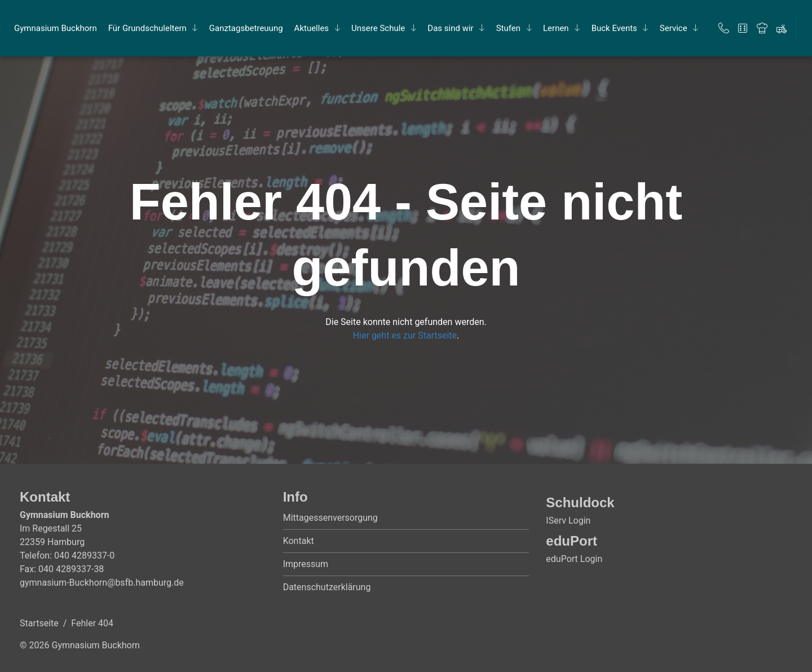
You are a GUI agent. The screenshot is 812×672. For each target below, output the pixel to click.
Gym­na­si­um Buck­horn (56, 28)
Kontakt (299, 541)
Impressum (306, 564)
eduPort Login (574, 559)
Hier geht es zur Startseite (405, 335)
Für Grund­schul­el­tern (147, 28)
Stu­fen (508, 28)
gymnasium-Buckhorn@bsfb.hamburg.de (102, 583)
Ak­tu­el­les (312, 28)
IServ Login (568, 521)
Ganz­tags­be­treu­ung (246, 28)
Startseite (39, 623)
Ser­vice (674, 28)
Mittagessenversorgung (330, 518)
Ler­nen (556, 28)
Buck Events (614, 28)
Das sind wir (450, 28)
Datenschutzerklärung (327, 587)
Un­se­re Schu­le (378, 28)
